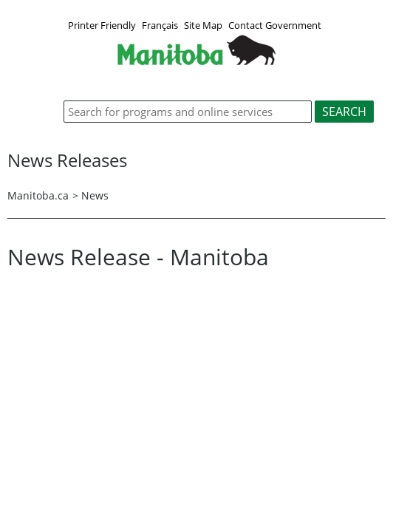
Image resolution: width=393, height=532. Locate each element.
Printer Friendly (102, 25)
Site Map (203, 25)
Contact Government (275, 25)
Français (160, 25)
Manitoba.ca (38, 195)
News (95, 195)
